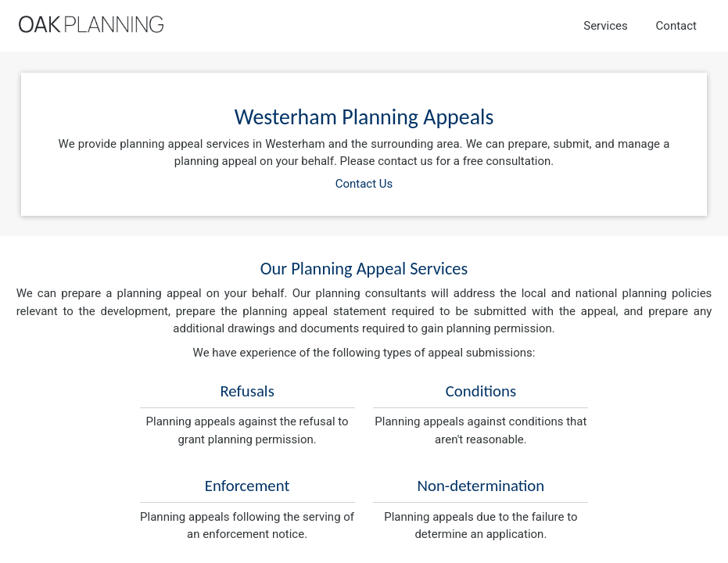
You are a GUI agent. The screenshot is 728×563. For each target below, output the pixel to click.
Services (606, 26)
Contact (676, 26)
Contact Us (364, 184)
